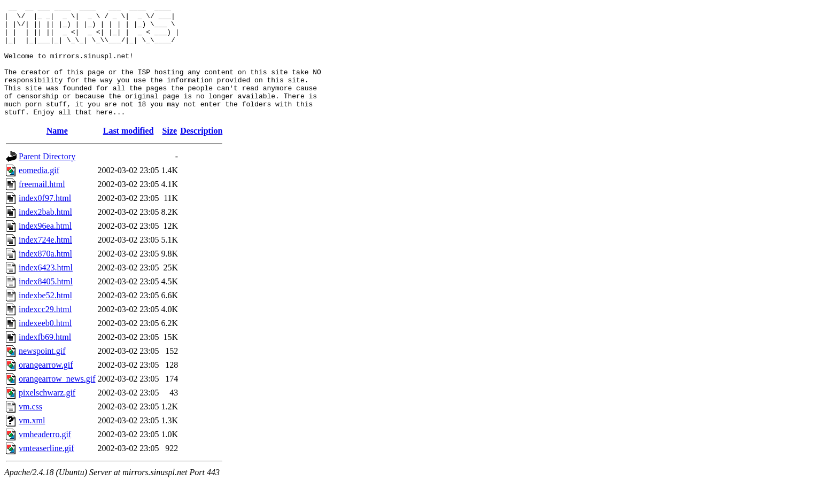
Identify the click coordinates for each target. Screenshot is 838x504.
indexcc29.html (45, 332)
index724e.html (45, 262)
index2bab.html (45, 234)
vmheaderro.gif (45, 457)
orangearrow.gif (46, 387)
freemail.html (42, 207)
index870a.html (45, 276)
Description (201, 153)
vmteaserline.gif (46, 471)
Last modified (129, 153)
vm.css (30, 429)
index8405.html (46, 304)
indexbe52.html (45, 318)
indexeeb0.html (45, 346)
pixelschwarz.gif (47, 415)
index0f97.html (45, 220)
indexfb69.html (45, 359)
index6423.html (46, 290)
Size (170, 153)
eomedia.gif (39, 193)
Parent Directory (47, 179)
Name (57, 153)
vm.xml (32, 443)
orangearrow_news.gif (57, 401)
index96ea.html (45, 248)
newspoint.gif (42, 373)
